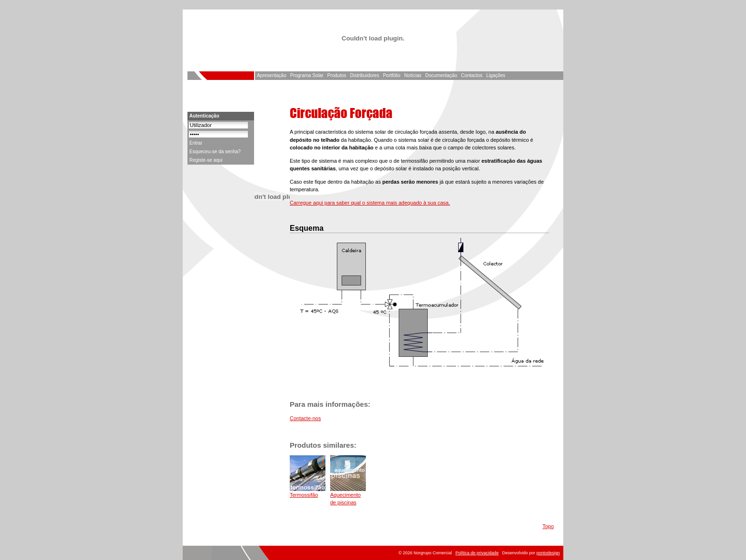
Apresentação (272, 75)
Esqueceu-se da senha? (215, 152)
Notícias (413, 75)
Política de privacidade (477, 553)
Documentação (441, 75)
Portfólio (392, 75)
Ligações (496, 75)
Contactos (472, 75)
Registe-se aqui (206, 160)
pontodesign (548, 553)
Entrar (196, 143)
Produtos (337, 75)
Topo (548, 526)
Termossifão (304, 495)
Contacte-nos (305, 418)
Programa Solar (307, 75)
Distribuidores (365, 75)
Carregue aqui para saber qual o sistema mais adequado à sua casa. (370, 203)
